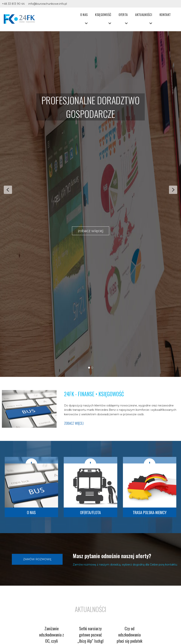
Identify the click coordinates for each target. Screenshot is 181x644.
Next (173, 190)
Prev (8, 190)
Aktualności (144, 15)
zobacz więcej (91, 231)
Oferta (123, 15)
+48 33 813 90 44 (13, 4)
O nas (84, 15)
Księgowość (103, 15)
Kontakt (165, 15)
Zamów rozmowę (37, 559)
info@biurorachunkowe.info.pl (48, 4)
